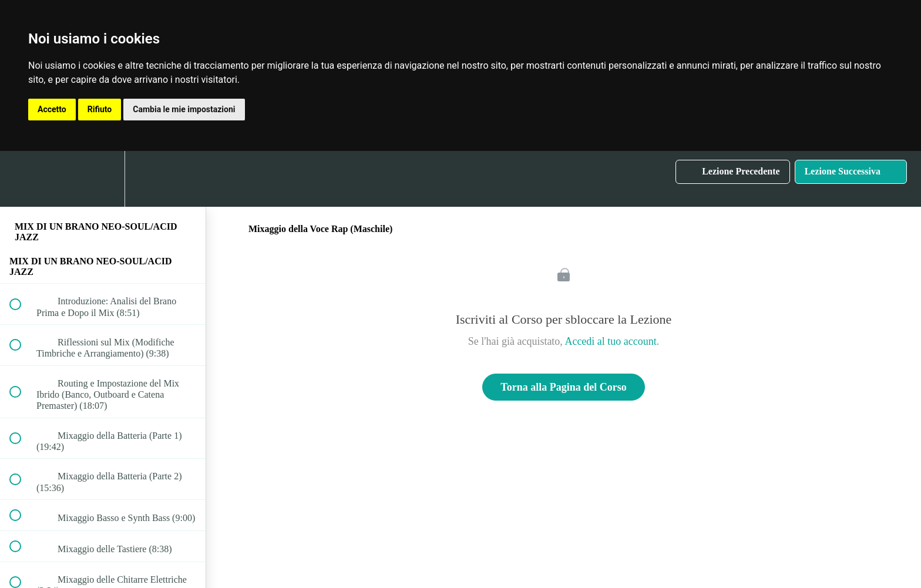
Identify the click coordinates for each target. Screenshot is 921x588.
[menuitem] (103, 179)
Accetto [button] (52, 109)
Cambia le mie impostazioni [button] (184, 109)
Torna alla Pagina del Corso (563, 387)
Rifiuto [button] (100, 109)
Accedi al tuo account (610, 341)
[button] (22, 179)
